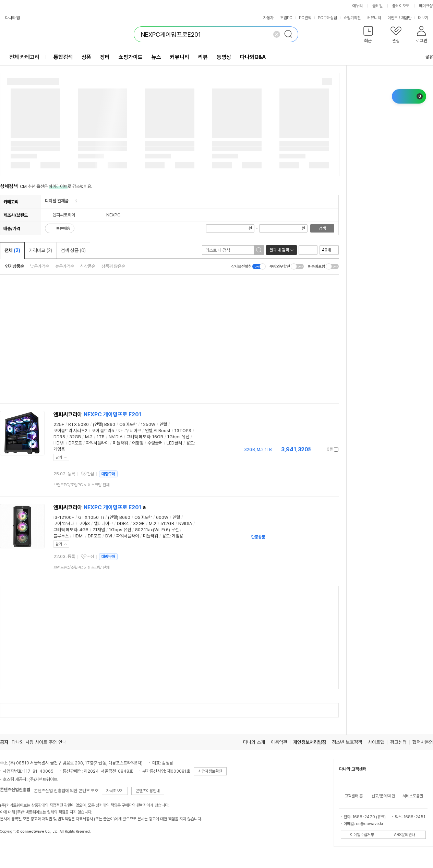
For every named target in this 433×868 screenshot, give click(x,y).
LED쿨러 (174, 443)
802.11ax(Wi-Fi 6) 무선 (157, 530)
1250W (148, 424)
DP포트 (75, 443)
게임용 (59, 449)
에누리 (358, 6)
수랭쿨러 (155, 443)
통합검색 (63, 57)
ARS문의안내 (405, 835)
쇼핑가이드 (131, 57)
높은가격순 (65, 266)
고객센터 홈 (354, 796)
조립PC (286, 18)
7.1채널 (99, 530)
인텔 (163, 424)
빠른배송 (63, 228)
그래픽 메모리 (138, 437)
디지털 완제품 (57, 201)
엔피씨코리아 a (100, 507)
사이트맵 (376, 742)
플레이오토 (401, 6)
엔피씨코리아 (97, 414)
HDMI (59, 443)
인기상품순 (15, 266)
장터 (105, 57)
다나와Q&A (253, 57)
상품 (86, 57)
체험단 (406, 18)
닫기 (59, 457)
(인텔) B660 (119, 517)
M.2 (89, 437)
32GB (75, 437)
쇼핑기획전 (352, 18)
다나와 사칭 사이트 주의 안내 (39, 742)
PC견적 (305, 18)
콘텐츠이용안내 (148, 791)
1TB (101, 437)
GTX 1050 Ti (91, 517)
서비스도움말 (413, 796)
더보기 (425, 18)
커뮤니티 (374, 18)
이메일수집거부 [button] (362, 835)
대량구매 (108, 474)
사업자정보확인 (210, 771)
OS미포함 (128, 424)
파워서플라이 (97, 443)
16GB (158, 437)
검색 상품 (73, 250)
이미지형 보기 (313, 250)
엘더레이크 (103, 524)
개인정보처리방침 (310, 742)
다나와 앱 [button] (13, 18)
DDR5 (59, 437)
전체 (12, 250)
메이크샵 (426, 6)
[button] (368, 36)
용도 (190, 443)
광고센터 (398, 742)
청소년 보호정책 (347, 742)
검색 (322, 228)
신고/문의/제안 (383, 796)
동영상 (224, 57)
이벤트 (393, 18)
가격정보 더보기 (315, 449)
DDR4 (123, 524)
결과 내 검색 (279, 250)
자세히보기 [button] (115, 791)
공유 (425, 57)
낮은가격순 (40, 266)
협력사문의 (423, 742)
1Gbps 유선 (178, 437)
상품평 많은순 (113, 266)
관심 (91, 474)
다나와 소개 (254, 742)
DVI (109, 536)
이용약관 (279, 742)
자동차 (268, 18)
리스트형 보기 (303, 250)
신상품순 (88, 266)
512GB (167, 524)
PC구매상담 (327, 18)
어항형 (138, 443)
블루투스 (61, 536)
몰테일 (377, 6)
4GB (84, 530)
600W (162, 517)
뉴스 (156, 57)
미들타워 (120, 443)
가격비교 (40, 250)
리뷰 (203, 57)
